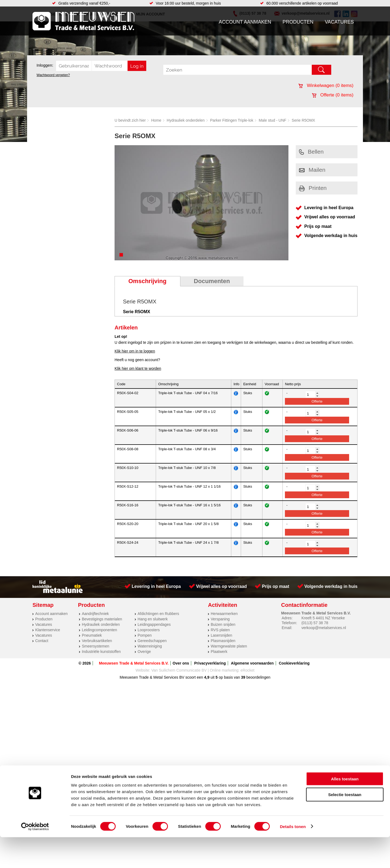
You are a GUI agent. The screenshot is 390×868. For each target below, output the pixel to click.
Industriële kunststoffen (101, 652)
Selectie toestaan (345, 826)
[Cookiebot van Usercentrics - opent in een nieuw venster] (35, 857)
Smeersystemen (95, 646)
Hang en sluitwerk (153, 619)
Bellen (311, 152)
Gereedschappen (152, 641)
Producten (298, 22)
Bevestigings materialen (102, 619)
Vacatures (339, 22)
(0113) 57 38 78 (315, 623)
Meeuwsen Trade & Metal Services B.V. (134, 663)
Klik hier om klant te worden (138, 368)
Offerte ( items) (333, 95)
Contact (42, 641)
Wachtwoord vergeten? (53, 75)
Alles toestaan (345, 810)
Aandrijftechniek (95, 614)
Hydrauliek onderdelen (186, 120)
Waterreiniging (150, 646)
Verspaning (220, 619)
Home (156, 120)
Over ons (181, 663)
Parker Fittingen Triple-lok (232, 120)
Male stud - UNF (272, 120)
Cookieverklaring (294, 663)
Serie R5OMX (303, 120)
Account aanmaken (245, 22)
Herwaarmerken (224, 614)
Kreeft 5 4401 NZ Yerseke (323, 618)
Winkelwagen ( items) (326, 85)
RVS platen (220, 630)
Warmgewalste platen (229, 646)
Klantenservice (48, 630)
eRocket (247, 670)
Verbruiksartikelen (97, 641)
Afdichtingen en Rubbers (158, 614)
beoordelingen (258, 677)
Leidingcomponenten (99, 630)
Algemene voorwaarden (252, 663)
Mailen (312, 170)
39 (243, 677)
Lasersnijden (221, 635)
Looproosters (149, 630)
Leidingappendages (154, 624)
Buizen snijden (223, 624)
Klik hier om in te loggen (135, 351)
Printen (313, 188)
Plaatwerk (219, 652)
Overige (144, 652)
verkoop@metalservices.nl (324, 628)
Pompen (145, 635)
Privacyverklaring (210, 663)
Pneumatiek (92, 635)
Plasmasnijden (223, 641)
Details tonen (293, 857)
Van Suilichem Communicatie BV (179, 670)
